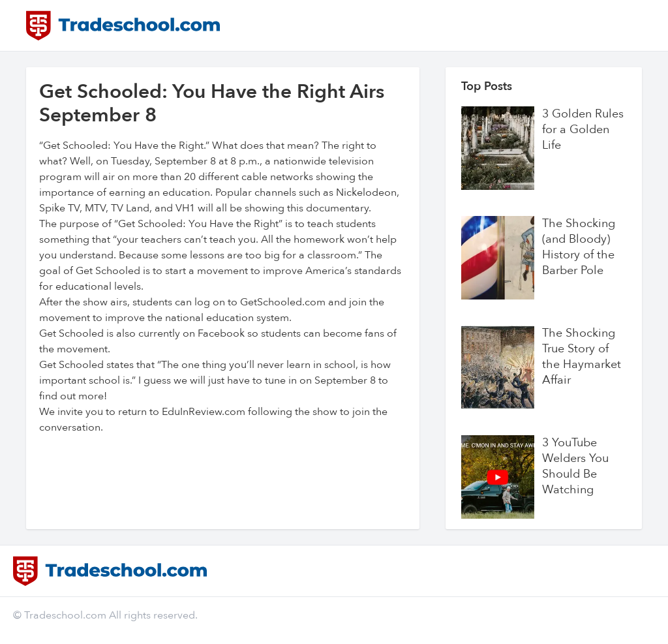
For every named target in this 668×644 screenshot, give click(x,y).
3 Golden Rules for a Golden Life (583, 130)
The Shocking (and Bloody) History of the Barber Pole (579, 247)
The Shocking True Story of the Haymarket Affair (582, 357)
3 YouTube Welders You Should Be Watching (575, 467)
